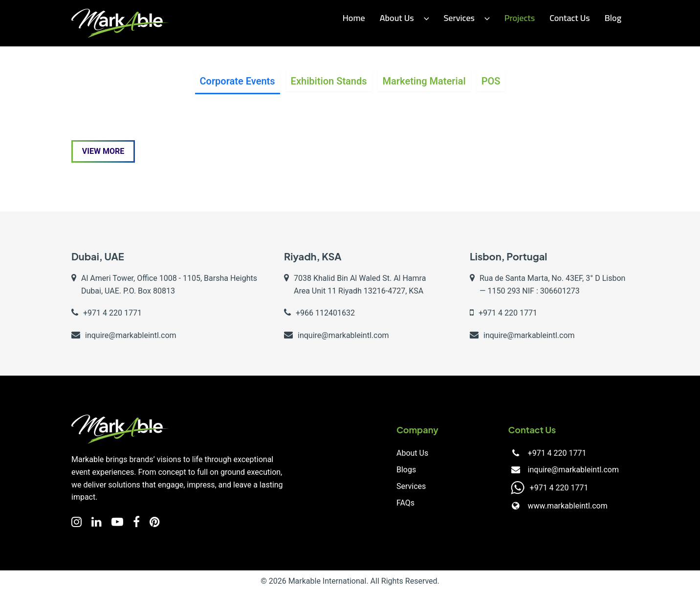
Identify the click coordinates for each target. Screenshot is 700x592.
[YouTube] (117, 522)
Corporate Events (238, 81)
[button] (424, 18)
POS (491, 81)
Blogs (406, 470)
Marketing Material (424, 81)
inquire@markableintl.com (573, 470)
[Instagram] (77, 522)
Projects (520, 18)
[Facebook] (136, 522)
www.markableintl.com (567, 506)
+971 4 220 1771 (557, 453)
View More (103, 151)
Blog (613, 18)
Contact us (570, 18)
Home (354, 18)
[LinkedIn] (97, 522)
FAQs (405, 503)
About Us (405, 18)
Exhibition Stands (329, 81)
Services (466, 18)
